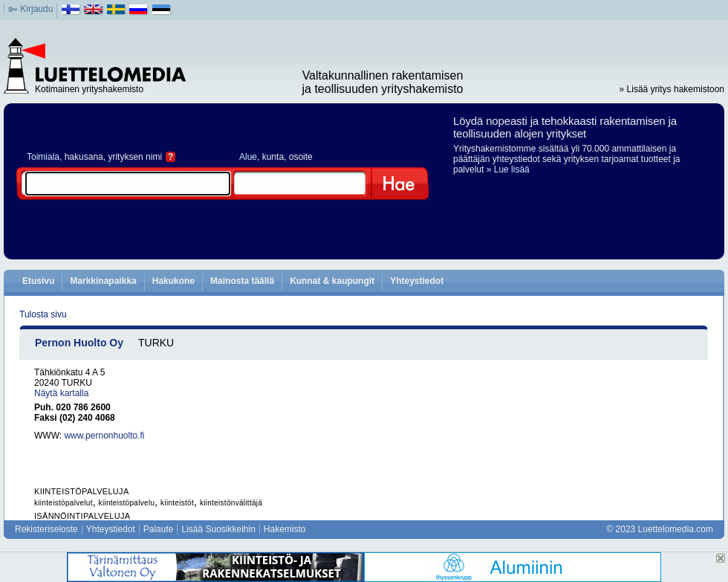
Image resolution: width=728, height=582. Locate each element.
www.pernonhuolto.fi (104, 436)
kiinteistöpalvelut (64, 503)
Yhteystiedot (417, 281)
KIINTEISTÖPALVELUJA (82, 491)
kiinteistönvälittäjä (231, 503)
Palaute (159, 529)
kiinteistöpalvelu (127, 503)
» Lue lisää (508, 169)
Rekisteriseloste (46, 529)
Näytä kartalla (61, 393)
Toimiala (43, 157)
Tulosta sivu (43, 314)
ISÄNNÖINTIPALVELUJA (82, 516)
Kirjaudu (36, 9)
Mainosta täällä (242, 281)
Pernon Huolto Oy (79, 343)
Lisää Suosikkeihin (218, 529)
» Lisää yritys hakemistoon (672, 89)
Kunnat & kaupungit (332, 281)
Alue (248, 157)
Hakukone (173, 281)
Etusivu (38, 281)
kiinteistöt (177, 503)
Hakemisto (285, 529)
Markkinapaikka (103, 281)
